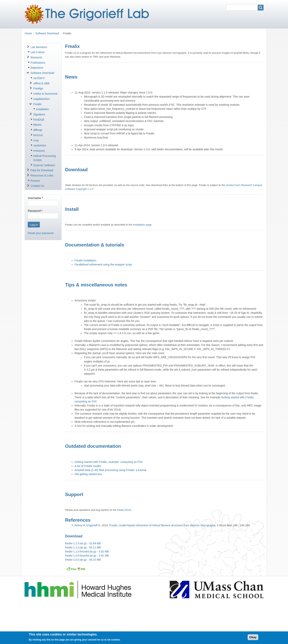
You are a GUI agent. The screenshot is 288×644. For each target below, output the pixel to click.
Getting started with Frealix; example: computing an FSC (109, 462)
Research (36, 57)
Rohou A (80, 525)
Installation (42, 109)
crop (36, 140)
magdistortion (41, 99)
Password (34, 211)
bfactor (37, 125)
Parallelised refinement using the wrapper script (103, 265)
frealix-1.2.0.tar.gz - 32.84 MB (83, 543)
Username (34, 198)
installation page (142, 225)
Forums (35, 181)
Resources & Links (42, 175)
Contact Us (37, 186)
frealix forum (124, 510)
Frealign (38, 88)
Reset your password (41, 233)
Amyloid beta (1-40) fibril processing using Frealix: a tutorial (110, 470)
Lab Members (39, 47)
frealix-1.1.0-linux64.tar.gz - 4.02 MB (87, 552)
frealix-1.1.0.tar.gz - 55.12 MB (83, 547)
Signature (39, 114)
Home (28, 33)
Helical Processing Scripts (44, 158)
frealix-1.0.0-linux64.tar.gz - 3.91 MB (87, 556)
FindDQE (39, 120)
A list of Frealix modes (88, 466)
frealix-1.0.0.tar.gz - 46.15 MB (83, 560)
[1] (75, 53)
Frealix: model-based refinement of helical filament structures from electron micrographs (162, 525)
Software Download (47, 33)
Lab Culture (38, 52)
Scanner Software (44, 165)
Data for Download (42, 170)
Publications (38, 63)
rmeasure (39, 151)
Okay (253, 638)
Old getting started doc (88, 474)
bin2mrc (38, 135)
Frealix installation (85, 260)
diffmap (38, 130)
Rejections (37, 68)
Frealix (37, 104)
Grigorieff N (93, 525)
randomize (40, 145)
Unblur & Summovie (45, 94)
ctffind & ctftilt (41, 83)
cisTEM (39, 78)
